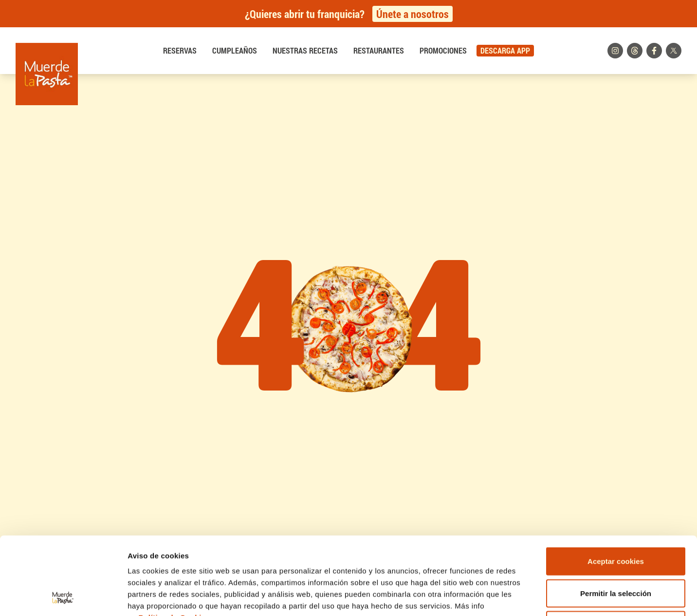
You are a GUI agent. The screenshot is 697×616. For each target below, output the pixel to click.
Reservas (180, 50)
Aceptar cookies (616, 488)
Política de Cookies (174, 545)
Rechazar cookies (616, 552)
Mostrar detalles (523, 597)
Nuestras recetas (305, 50)
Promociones (443, 50)
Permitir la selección (616, 520)
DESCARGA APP (505, 50)
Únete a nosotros (413, 14)
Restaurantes (379, 50)
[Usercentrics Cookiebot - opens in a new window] (63, 597)
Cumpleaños (235, 50)
